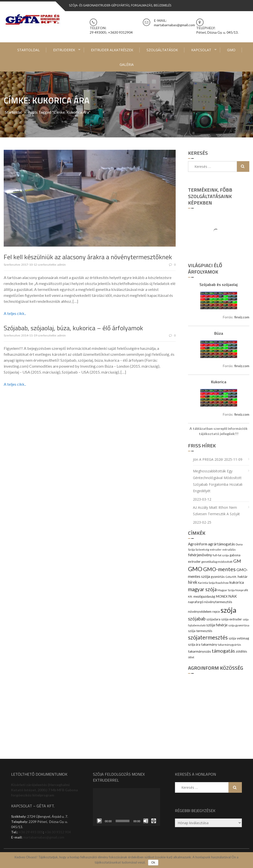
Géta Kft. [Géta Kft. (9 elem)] (231, 577)
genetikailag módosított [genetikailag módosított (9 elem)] (217, 562)
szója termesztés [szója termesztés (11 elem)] (200, 631)
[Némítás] (146, 821)
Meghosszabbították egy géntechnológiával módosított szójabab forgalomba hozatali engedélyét (218, 481)
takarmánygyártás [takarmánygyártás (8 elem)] (230, 645)
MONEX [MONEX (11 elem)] (222, 596)
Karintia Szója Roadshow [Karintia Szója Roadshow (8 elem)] (213, 583)
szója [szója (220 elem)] (229, 610)
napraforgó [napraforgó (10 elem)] (196, 602)
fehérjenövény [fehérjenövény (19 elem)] (200, 555)
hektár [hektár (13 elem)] (243, 576)
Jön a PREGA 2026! (208, 459)
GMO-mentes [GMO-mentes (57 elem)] (219, 569)
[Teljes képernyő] (154, 821)
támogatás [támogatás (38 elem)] (223, 651)
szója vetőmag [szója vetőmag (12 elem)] (239, 638)
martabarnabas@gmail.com (44, 837)
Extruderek (64, 50)
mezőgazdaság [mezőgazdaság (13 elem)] (204, 596)
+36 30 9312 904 (58, 832)
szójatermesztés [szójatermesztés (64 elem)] (208, 637)
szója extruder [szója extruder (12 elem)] (232, 619)
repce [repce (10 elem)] (216, 612)
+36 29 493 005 (31, 832)
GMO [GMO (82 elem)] (195, 569)
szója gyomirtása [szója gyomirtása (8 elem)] (239, 625)
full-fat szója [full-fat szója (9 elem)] (221, 555)
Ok (153, 863)
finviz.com (242, 317)
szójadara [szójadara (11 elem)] (213, 619)
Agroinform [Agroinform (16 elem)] (198, 544)
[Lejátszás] (99, 821)
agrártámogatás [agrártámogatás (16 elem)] (221, 544)
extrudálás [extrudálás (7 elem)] (229, 549)
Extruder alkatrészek (112, 50)
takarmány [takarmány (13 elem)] (209, 644)
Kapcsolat (201, 50)
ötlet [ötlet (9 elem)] (191, 657)
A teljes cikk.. (15, 313)
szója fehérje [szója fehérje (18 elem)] (217, 625)
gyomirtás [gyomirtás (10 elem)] (218, 577)
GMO (231, 50)
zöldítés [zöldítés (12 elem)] (241, 651)
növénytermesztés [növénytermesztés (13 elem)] (218, 602)
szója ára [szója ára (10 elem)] (194, 645)
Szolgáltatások (162, 50)
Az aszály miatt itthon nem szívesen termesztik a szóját (216, 511)
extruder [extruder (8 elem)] (216, 549)
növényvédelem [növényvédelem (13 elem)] (200, 611)
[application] (126, 807)
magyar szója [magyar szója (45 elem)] (202, 589)
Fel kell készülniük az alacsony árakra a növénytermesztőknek (88, 257)
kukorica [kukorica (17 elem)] (237, 582)
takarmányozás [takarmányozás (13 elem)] (200, 651)
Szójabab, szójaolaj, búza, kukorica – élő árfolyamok (73, 328)
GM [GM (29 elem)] (237, 561)
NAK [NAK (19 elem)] (233, 596)
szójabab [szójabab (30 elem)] (197, 619)
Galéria (127, 64)
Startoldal (29, 50)
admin (62, 265)
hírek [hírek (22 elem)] (193, 582)
